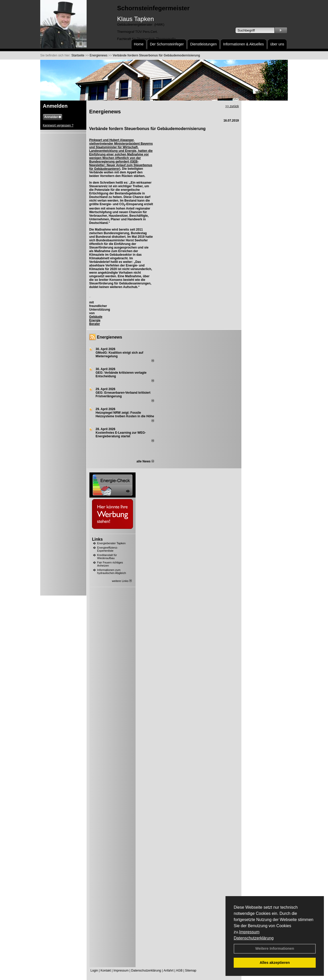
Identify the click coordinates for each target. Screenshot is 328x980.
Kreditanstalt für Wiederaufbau (107, 557)
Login (94, 971)
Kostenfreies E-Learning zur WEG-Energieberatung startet (121, 434)
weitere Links (122, 581)
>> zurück (232, 106)
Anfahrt (168, 971)
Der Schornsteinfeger (167, 44)
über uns (277, 44)
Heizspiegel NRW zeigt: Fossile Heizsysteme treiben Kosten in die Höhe (125, 414)
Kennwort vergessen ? (58, 125)
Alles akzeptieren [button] (275, 963)
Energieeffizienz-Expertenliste (108, 549)
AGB (179, 971)
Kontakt (106, 971)
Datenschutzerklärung (254, 938)
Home (139, 44)
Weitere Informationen (275, 948)
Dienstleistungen (203, 44)
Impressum (249, 932)
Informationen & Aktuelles (244, 44)
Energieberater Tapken (111, 543)
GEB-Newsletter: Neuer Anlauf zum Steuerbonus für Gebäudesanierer (121, 165)
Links (97, 539)
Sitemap (191, 971)
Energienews (110, 337)
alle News (145, 461)
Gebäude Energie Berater (96, 320)
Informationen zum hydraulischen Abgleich (112, 571)
